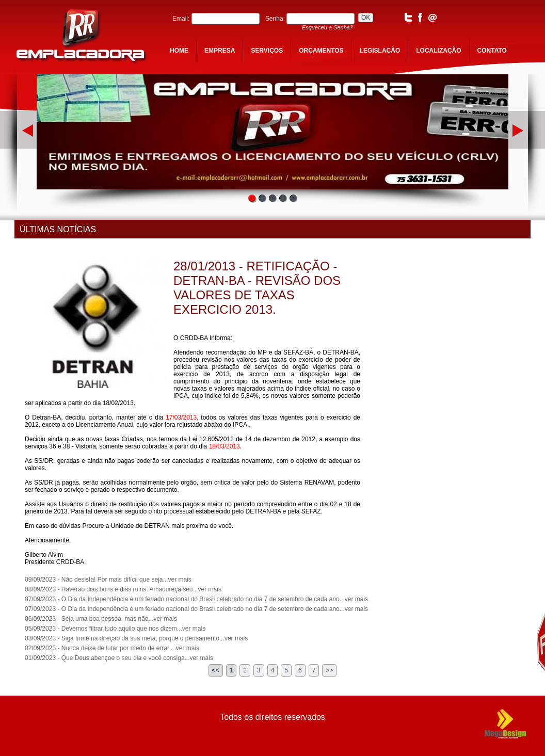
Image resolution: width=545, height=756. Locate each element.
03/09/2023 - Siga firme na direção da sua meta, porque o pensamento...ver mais (136, 638)
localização (438, 51)
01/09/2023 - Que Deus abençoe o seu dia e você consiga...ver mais (119, 658)
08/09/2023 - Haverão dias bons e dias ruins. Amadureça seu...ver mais (123, 589)
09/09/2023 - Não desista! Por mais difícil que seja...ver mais (108, 580)
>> (329, 670)
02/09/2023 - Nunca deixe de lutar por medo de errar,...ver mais (112, 648)
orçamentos (321, 51)
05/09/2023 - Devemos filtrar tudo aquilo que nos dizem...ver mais (115, 629)
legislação (380, 51)
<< (216, 670)
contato (492, 51)
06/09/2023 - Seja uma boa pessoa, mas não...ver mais (101, 619)
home (179, 51)
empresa (220, 51)
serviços (267, 51)
